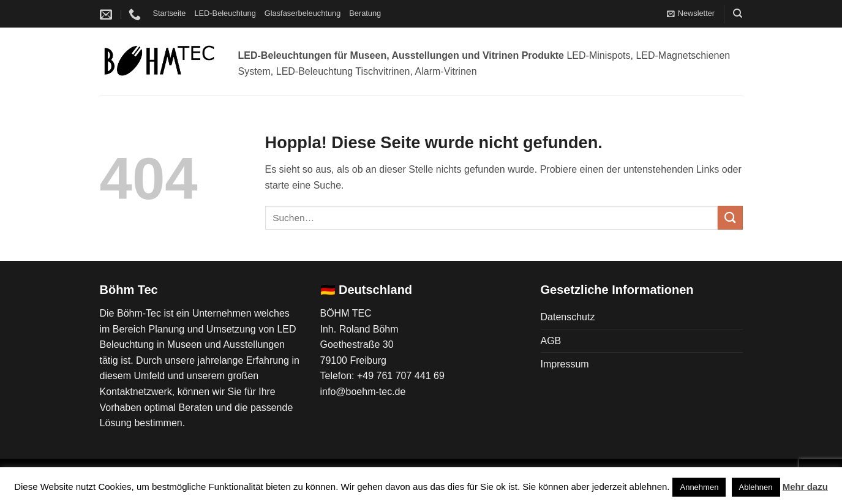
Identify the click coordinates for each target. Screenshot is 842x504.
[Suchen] (738, 13)
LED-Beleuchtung (225, 13)
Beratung (365, 13)
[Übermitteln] (730, 218)
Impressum (565, 364)
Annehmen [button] (699, 487)
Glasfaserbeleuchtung (303, 13)
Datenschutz (568, 317)
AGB (551, 341)
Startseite (169, 13)
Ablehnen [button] (756, 487)
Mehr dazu (805, 487)
